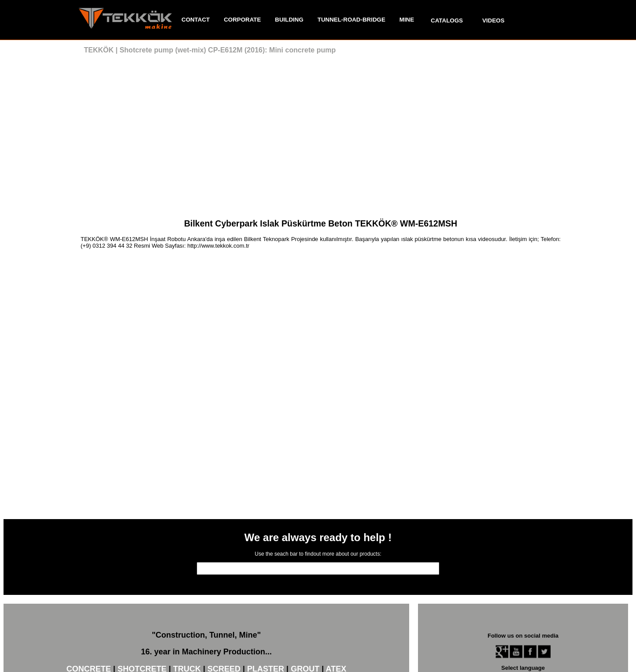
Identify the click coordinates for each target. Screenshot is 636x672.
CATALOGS (447, 20)
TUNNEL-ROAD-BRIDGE (351, 20)
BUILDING (289, 20)
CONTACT (196, 20)
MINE (407, 20)
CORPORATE (242, 20)
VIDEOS (493, 20)
